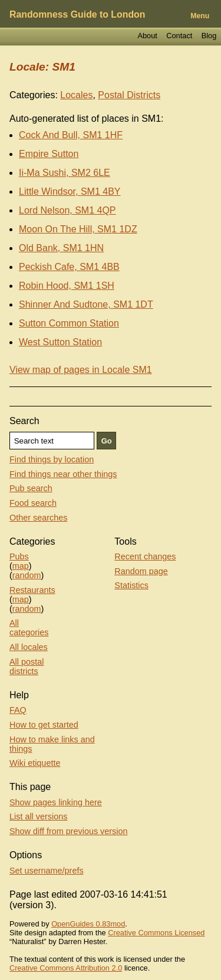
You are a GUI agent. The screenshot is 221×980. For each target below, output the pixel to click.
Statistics (131, 585)
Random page (141, 571)
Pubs (19, 556)
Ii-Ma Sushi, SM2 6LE (65, 173)
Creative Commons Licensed (156, 933)
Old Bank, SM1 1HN (61, 248)
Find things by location (52, 459)
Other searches (38, 518)
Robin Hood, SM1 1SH (67, 286)
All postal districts (27, 666)
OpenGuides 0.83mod (88, 924)
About (147, 36)
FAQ (18, 710)
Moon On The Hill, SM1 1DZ (78, 229)
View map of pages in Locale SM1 (81, 370)
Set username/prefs (47, 871)
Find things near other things (63, 474)
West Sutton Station (60, 342)
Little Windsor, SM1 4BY (70, 191)
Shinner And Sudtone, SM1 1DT (86, 304)
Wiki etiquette (35, 763)
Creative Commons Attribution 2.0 (66, 968)
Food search (33, 503)
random (27, 575)
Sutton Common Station (69, 323)
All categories (29, 628)
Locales (76, 95)
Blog (209, 36)
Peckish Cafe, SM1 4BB (69, 267)
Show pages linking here (56, 802)
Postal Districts (129, 95)
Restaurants (32, 590)
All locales (29, 647)
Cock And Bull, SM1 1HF (71, 135)
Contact (179, 36)
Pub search (31, 488)
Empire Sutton (49, 154)
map (21, 566)
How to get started (44, 725)
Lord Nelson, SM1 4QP (67, 210)
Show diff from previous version (69, 831)
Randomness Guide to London (77, 14)
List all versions (38, 816)
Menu (200, 16)
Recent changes (145, 556)
